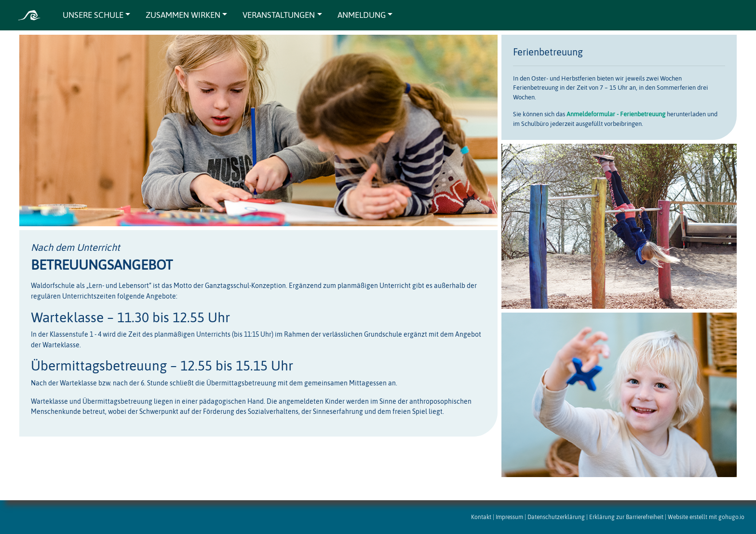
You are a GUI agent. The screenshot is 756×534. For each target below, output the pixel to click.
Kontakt (481, 517)
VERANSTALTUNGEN (279, 15)
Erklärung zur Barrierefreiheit (626, 517)
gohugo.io (731, 517)
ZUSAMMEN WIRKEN (183, 15)
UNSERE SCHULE (93, 15)
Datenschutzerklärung (556, 517)
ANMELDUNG (362, 15)
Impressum (509, 517)
